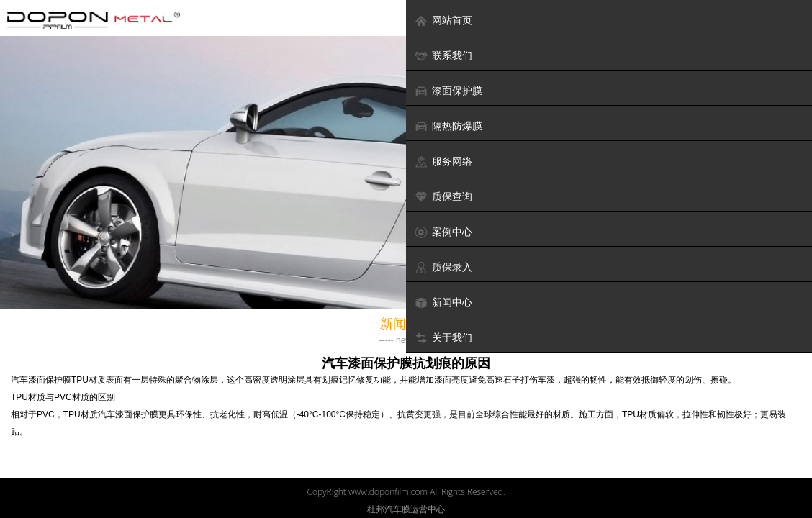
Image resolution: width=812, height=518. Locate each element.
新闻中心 (443, 303)
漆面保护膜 (448, 91)
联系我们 (443, 56)
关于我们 (443, 338)
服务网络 (443, 162)
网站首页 (443, 21)
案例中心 (443, 232)
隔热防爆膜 (448, 126)
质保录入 (443, 267)
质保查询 (443, 197)
